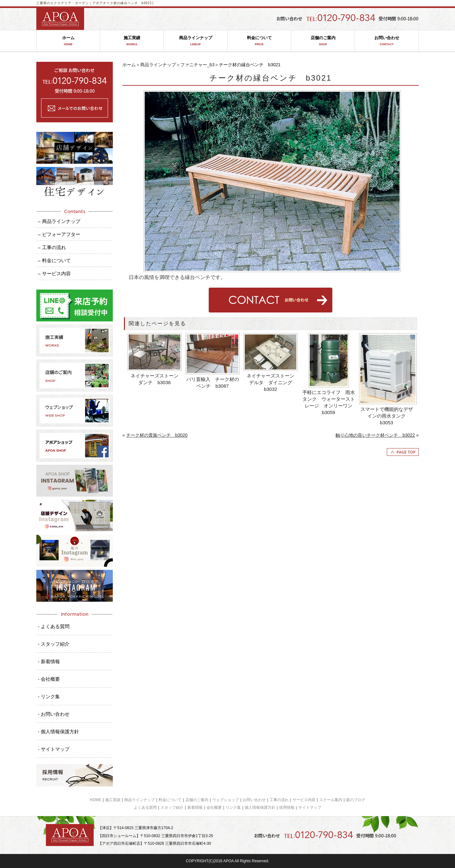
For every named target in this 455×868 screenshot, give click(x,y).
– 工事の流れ (52, 247)
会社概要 (214, 807)
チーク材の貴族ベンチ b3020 (157, 435)
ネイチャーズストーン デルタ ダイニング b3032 (272, 382)
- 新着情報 (49, 661)
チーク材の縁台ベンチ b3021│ (129, 3)
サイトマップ (310, 807)
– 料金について (54, 260)
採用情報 (287, 807)
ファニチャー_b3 (197, 65)
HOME (96, 800)
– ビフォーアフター (59, 234)
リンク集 (233, 807)
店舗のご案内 (323, 41)
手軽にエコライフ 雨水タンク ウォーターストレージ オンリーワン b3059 (329, 402)
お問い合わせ (387, 41)
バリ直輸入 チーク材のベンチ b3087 (213, 383)
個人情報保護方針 (260, 807)
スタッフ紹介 (172, 807)
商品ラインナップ (195, 41)
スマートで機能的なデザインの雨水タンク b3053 (387, 416)
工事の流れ (279, 800)
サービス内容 (304, 800)
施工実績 (132, 41)
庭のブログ (356, 800)
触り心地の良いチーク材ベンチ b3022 (375, 435)
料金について (259, 41)
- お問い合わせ (54, 714)
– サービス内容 (54, 273)
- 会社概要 (49, 679)
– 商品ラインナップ (59, 221)
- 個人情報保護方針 (58, 732)
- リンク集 (49, 696)
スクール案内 (331, 800)
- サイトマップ (54, 749)
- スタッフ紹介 (54, 644)
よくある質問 (145, 807)
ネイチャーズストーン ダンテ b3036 (156, 379)
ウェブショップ (226, 800)
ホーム (68, 41)
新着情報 (195, 807)
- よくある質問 (54, 626)
